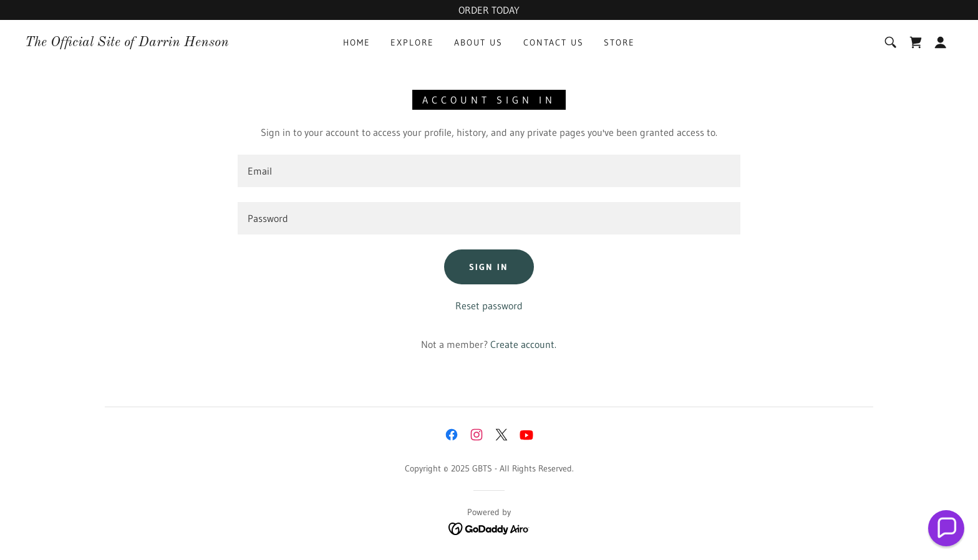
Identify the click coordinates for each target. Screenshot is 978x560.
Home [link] (357, 42)
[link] (127, 42)
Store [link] (619, 42)
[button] (941, 42)
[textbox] (489, 171)
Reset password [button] (489, 306)
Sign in (489, 267)
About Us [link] (478, 42)
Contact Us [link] (554, 42)
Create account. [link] (523, 344)
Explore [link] (412, 42)
